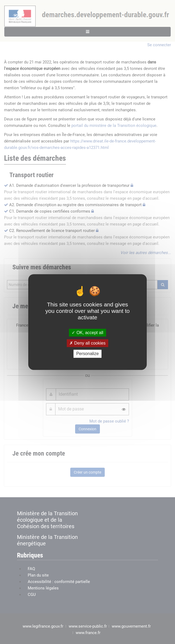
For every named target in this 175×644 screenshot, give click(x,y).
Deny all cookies (87, 343)
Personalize (87, 354)
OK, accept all (87, 333)
